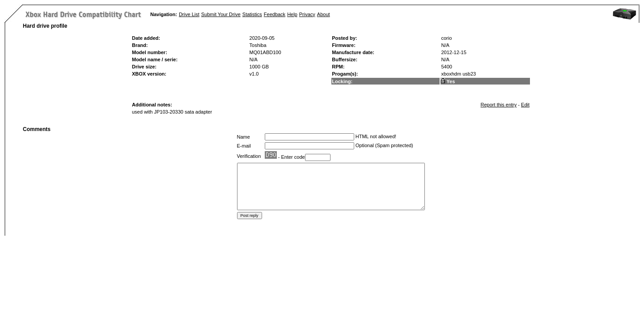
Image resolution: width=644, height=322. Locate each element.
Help (292, 14)
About (324, 14)
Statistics (252, 14)
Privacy (307, 14)
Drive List (189, 14)
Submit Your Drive (221, 14)
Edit (525, 105)
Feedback (275, 14)
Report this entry (499, 105)
